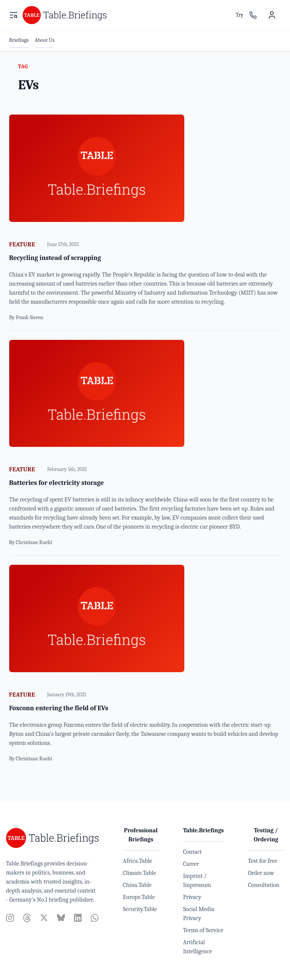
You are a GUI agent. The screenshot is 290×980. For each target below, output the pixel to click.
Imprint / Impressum (197, 881)
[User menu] (272, 15)
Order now (261, 873)
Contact (193, 852)
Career (191, 864)
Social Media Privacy (199, 914)
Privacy (192, 897)
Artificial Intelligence (198, 947)
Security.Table (140, 909)
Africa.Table (137, 861)
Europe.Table (139, 897)
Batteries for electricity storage (56, 483)
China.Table (137, 885)
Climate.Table (139, 873)
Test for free (263, 861)
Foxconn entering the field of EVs (59, 708)
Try (239, 15)
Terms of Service (203, 930)
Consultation (264, 885)
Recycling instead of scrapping (55, 258)
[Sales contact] (253, 15)
